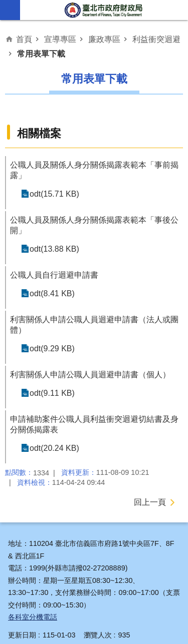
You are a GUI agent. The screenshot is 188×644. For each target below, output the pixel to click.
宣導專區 (60, 39)
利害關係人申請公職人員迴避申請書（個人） (90, 375)
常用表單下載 (41, 54)
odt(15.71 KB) (54, 194)
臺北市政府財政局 (104, 10)
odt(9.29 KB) (52, 349)
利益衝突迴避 (156, 39)
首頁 (24, 39)
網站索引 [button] (10, 10)
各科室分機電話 (33, 617)
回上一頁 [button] (150, 502)
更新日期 (22, 635)
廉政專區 (104, 39)
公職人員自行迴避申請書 (54, 275)
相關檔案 (39, 133)
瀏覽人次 (98, 635)
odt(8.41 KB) (52, 293)
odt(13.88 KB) (54, 249)
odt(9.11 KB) (52, 393)
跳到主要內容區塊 (5, 5)
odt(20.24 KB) (54, 448)
